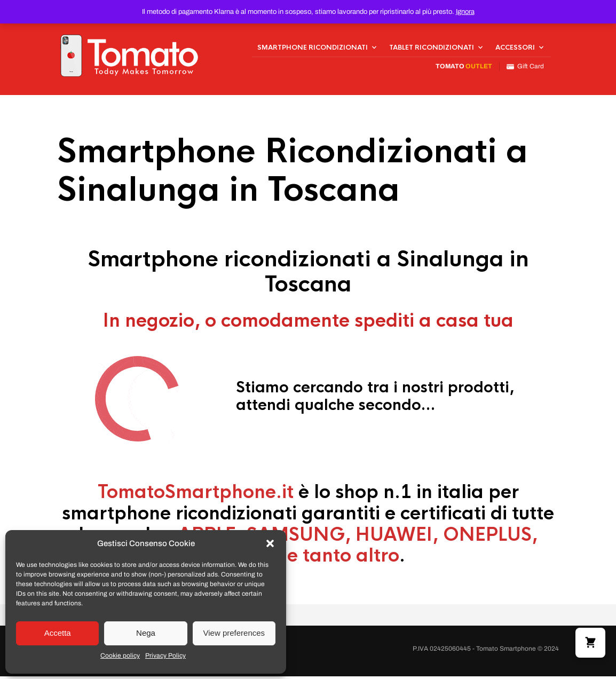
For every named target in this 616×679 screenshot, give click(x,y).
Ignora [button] (465, 12)
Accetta (58, 633)
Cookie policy (120, 656)
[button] (270, 543)
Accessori (515, 49)
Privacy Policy (165, 656)
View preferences (234, 633)
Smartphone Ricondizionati (313, 49)
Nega (146, 633)
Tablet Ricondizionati (432, 49)
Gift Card (525, 68)
